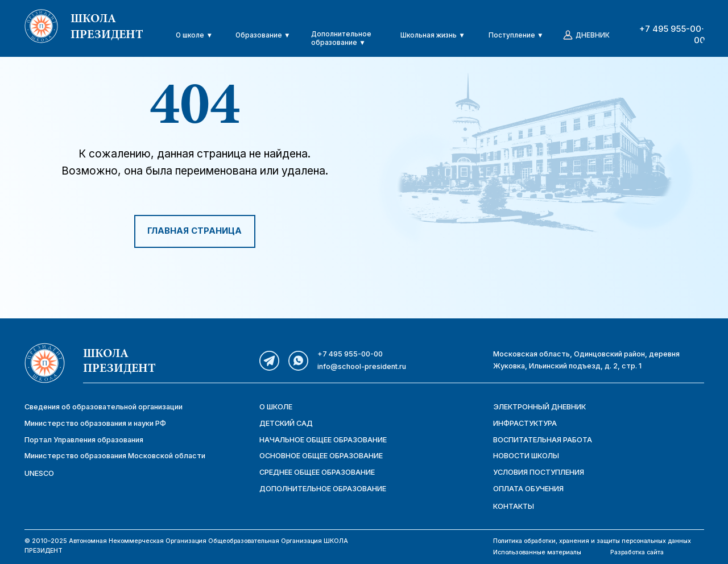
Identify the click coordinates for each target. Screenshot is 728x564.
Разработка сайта (637, 552)
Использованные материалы (537, 552)
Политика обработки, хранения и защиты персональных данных (592, 541)
